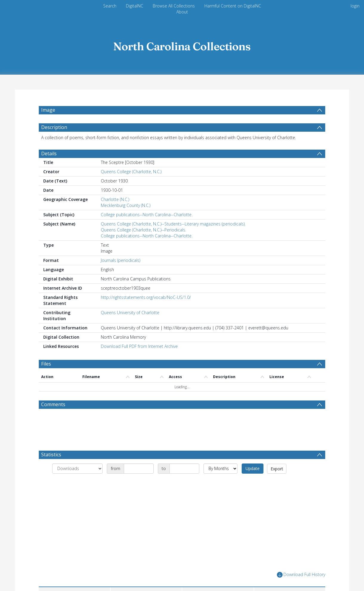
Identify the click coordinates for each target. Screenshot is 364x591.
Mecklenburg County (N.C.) (126, 220)
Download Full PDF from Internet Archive (139, 361)
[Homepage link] (182, 45)
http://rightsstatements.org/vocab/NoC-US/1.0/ (146, 312)
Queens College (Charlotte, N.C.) (131, 186)
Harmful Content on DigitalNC (233, 6)
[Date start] (139, 483)
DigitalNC (135, 6)
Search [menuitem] (110, 6)
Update (253, 483)
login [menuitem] (355, 6)
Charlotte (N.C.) (115, 214)
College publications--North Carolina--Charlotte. (147, 229)
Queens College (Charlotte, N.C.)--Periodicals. (144, 244)
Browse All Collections (174, 6)
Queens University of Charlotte (130, 327)
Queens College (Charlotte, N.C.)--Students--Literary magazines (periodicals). (173, 238)
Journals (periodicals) (121, 275)
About (182, 12)
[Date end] (184, 483)
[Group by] (77, 483)
